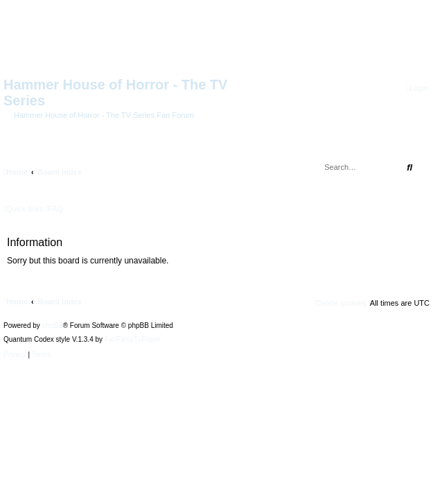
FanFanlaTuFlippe (133, 340)
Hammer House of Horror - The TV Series (115, 93)
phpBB (53, 326)
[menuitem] (417, 88)
